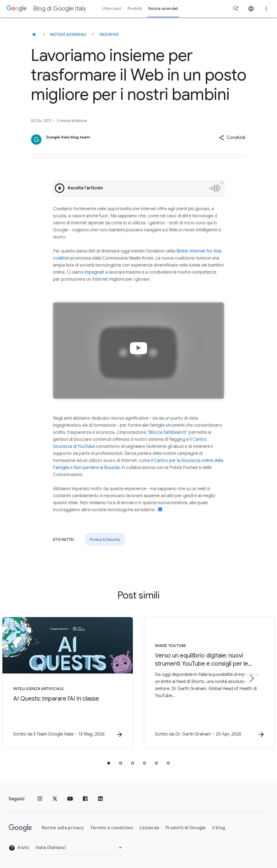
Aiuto (19, 848)
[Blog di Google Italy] (34, 34)
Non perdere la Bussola (97, 468)
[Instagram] (40, 799)
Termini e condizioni (112, 828)
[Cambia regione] (80, 848)
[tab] (109, 763)
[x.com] (55, 799)
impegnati (94, 272)
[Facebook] (85, 799)
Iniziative (109, 34)
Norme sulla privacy (63, 828)
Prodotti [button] (135, 9)
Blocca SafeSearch (167, 432)
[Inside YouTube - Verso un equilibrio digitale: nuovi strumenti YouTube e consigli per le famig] (209, 682)
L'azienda (149, 828)
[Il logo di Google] (20, 828)
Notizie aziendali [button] (163, 9)
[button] (232, 138)
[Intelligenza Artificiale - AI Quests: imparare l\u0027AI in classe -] (68, 682)
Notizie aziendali (68, 34)
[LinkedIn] (100, 799)
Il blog (219, 828)
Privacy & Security (105, 539)
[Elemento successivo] (252, 678)
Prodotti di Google (186, 828)
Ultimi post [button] (112, 9)
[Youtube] (70, 799)
